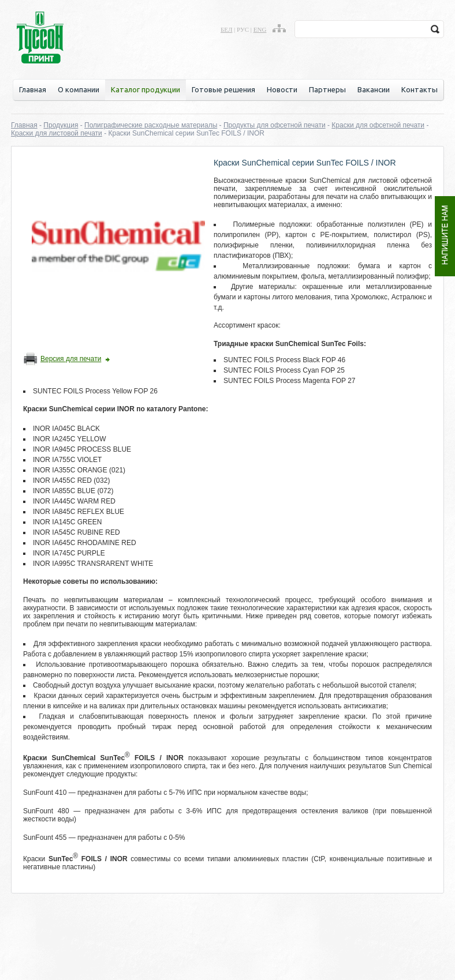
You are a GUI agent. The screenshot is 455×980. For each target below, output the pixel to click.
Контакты (419, 89)
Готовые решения (223, 89)
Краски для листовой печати (57, 133)
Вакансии (374, 89)
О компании (79, 89)
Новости (282, 89)
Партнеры (327, 89)
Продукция (61, 125)
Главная (33, 89)
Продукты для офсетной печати (275, 125)
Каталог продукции (146, 89)
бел (226, 29)
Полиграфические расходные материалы (151, 125)
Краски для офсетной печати (378, 125)
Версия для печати (71, 359)
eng (260, 29)
